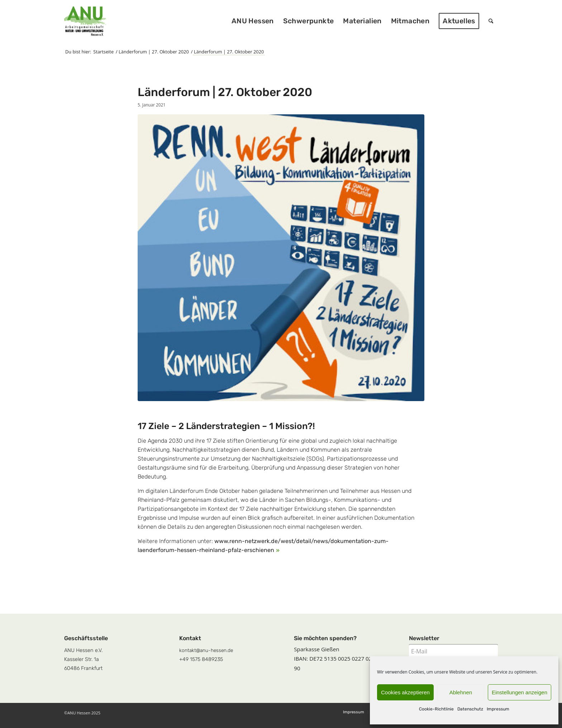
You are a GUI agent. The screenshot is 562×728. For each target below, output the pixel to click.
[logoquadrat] (85, 21)
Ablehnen (461, 692)
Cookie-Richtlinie (436, 709)
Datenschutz (470, 709)
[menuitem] (253, 21)
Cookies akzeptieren (405, 692)
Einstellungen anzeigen (520, 692)
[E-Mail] (453, 651)
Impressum (498, 709)
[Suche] (491, 21)
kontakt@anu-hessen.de (206, 650)
